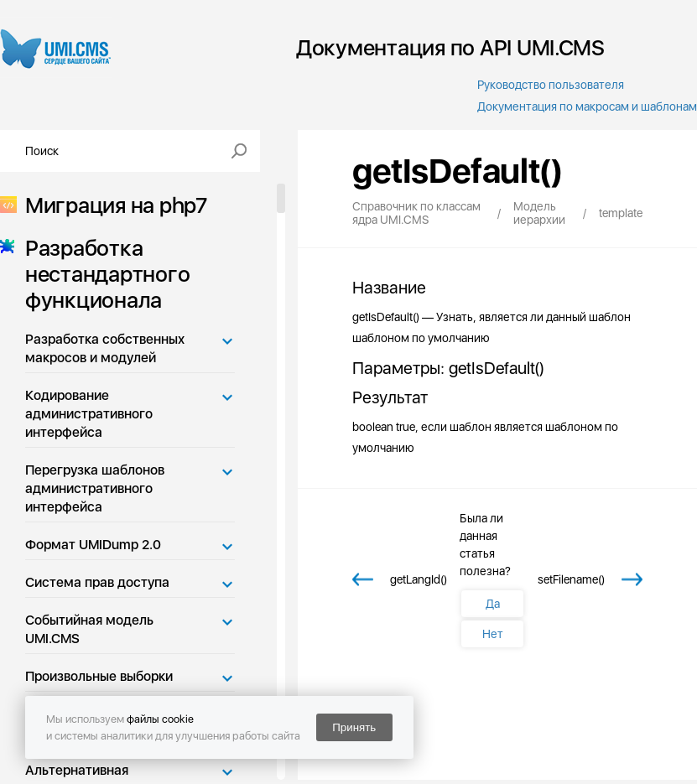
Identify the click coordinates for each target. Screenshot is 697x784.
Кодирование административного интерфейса (89, 414)
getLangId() (419, 579)
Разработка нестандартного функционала (102, 274)
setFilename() (571, 579)
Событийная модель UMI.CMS (89, 629)
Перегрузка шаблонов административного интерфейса (95, 488)
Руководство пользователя (551, 85)
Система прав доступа (97, 582)
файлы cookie (160, 719)
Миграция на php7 (111, 205)
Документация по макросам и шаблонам (587, 106)
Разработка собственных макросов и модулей (105, 348)
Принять (354, 727)
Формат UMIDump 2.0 (93, 545)
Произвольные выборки (99, 676)
